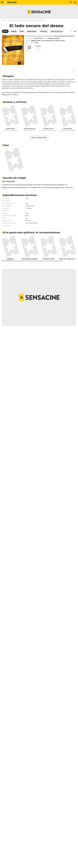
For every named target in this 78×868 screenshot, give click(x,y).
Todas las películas (16, 21)
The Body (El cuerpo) (29, 259)
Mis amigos (38, 46)
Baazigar (10, 259)
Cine (9, 21)
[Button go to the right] (75, 31)
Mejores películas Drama (37, 261)
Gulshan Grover (49, 129)
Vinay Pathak (68, 129)
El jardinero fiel (49, 259)
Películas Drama (26, 21)
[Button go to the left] (72, 31)
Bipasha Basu (10, 129)
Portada (4, 21)
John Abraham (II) (29, 129)
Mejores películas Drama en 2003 (54, 261)
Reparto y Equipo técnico (39, 137)
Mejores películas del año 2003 (21, 261)
